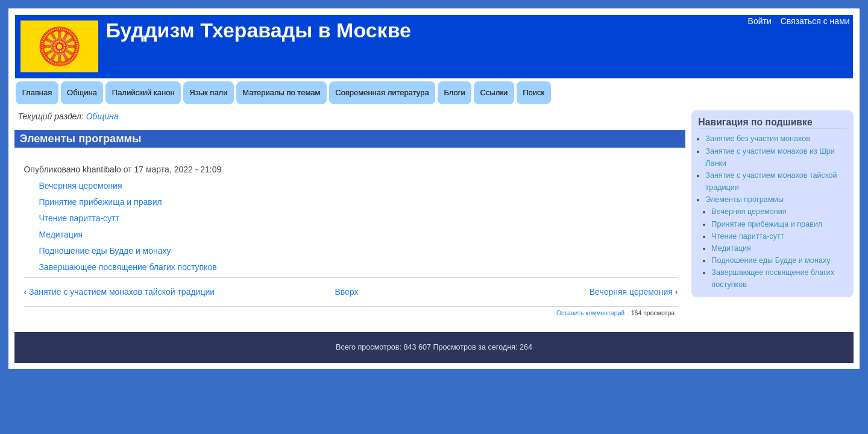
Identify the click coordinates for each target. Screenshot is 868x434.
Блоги (454, 93)
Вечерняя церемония (80, 186)
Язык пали (208, 93)
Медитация (61, 234)
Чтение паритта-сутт (79, 218)
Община (82, 93)
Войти (760, 21)
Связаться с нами (815, 21)
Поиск (533, 93)
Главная (37, 93)
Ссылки (494, 93)
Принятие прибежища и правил (100, 202)
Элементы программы (744, 200)
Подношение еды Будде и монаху (105, 251)
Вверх (346, 292)
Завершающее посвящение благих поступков (127, 267)
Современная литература (382, 93)
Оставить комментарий (590, 313)
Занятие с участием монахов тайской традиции (119, 292)
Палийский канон (143, 93)
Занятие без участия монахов (758, 139)
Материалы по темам (281, 93)
